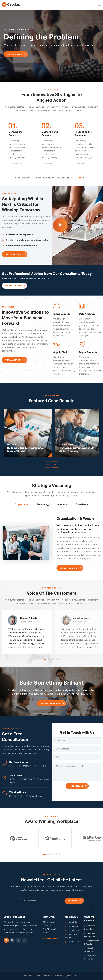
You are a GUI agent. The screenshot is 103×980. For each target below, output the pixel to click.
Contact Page (76, 178)
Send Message (76, 786)
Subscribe (73, 901)
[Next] (55, 465)
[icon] (6, 940)
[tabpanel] (51, 46)
